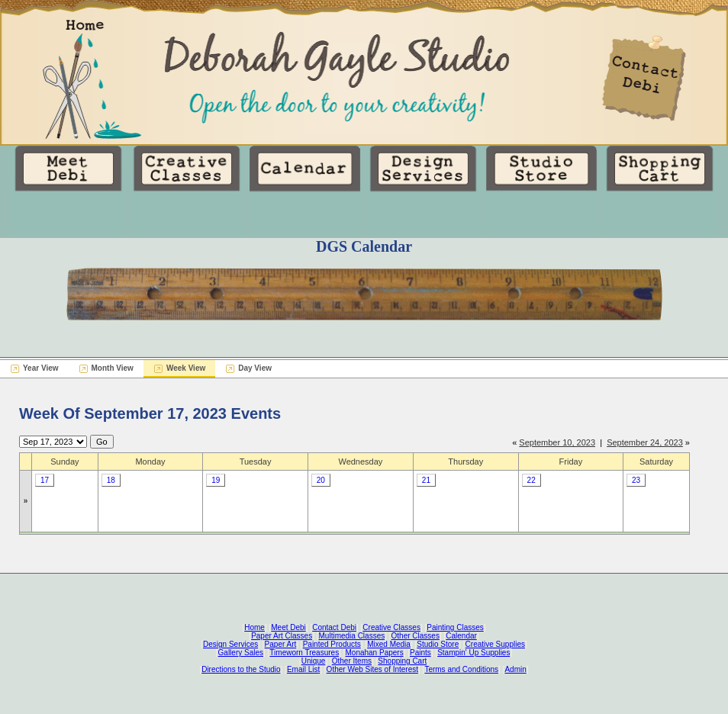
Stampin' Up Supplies (474, 653)
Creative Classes (391, 627)
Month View (113, 368)
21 (426, 480)
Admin (515, 669)
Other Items (352, 661)
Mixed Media (389, 644)
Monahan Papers (374, 653)
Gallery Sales (241, 653)
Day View (255, 368)
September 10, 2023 (557, 442)
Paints (420, 653)
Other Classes (416, 636)
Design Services (230, 644)
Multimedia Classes (352, 636)
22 (532, 480)
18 (111, 480)
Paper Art (281, 644)
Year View (41, 368)
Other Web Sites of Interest (372, 669)
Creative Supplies (495, 644)
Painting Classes (455, 627)
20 (321, 480)
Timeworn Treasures (304, 653)
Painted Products (332, 644)
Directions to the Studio (241, 669)
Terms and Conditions (461, 669)
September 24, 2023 (645, 442)
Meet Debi (288, 627)
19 (216, 480)
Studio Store (438, 644)
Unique (314, 661)
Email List (303, 669)
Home (254, 627)
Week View (186, 368)
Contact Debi (334, 627)
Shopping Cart (402, 661)
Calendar (461, 636)
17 (45, 480)
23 (636, 480)
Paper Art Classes (282, 636)
